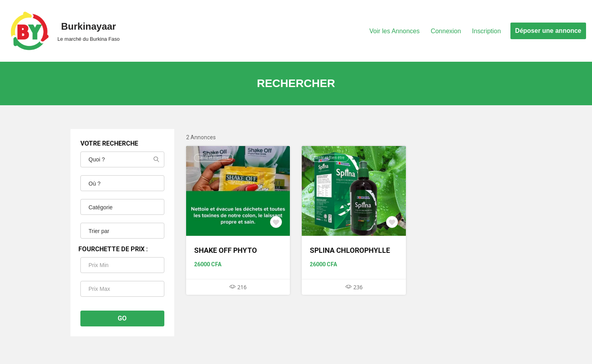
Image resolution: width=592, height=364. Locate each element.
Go (122, 318)
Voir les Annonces (394, 31)
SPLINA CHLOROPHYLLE (350, 250)
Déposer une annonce (548, 31)
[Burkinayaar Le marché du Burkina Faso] (63, 31)
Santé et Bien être (214, 158)
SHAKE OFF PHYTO (226, 250)
